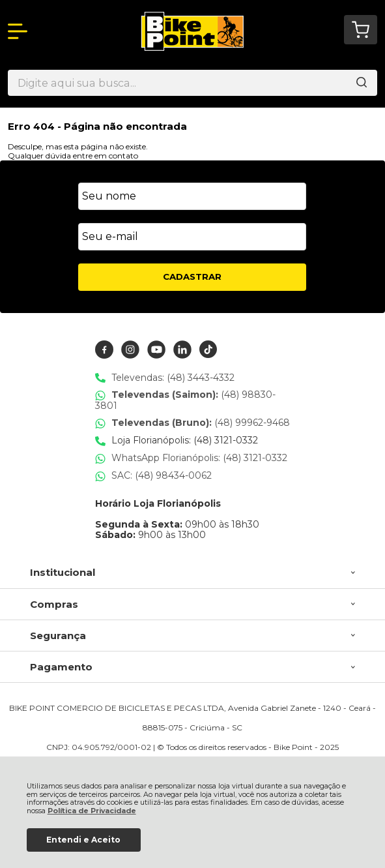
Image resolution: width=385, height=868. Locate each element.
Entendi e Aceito (83, 840)
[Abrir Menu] (18, 31)
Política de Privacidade (92, 811)
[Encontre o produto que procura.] (362, 83)
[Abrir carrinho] (361, 30)
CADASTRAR (192, 277)
